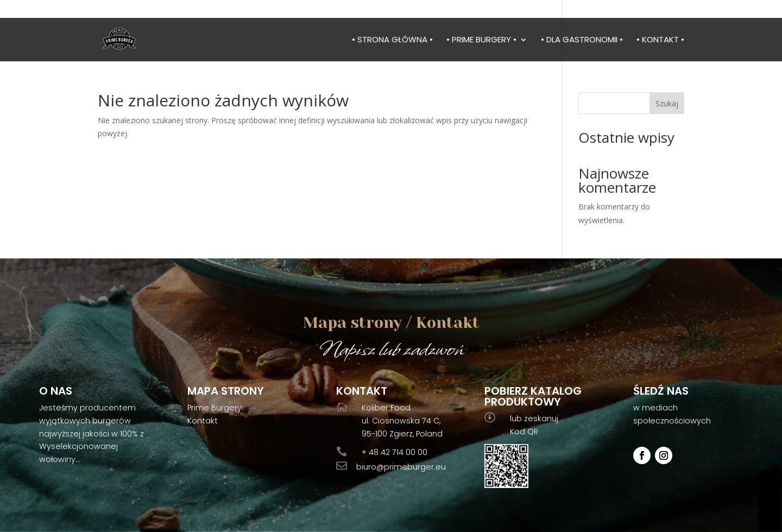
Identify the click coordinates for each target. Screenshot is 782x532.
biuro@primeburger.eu (401, 467)
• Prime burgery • (481, 40)
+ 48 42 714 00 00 (395, 452)
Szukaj (667, 103)
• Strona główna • (392, 40)
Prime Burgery (215, 408)
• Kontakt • (660, 40)
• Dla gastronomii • (582, 40)
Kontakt (203, 421)
